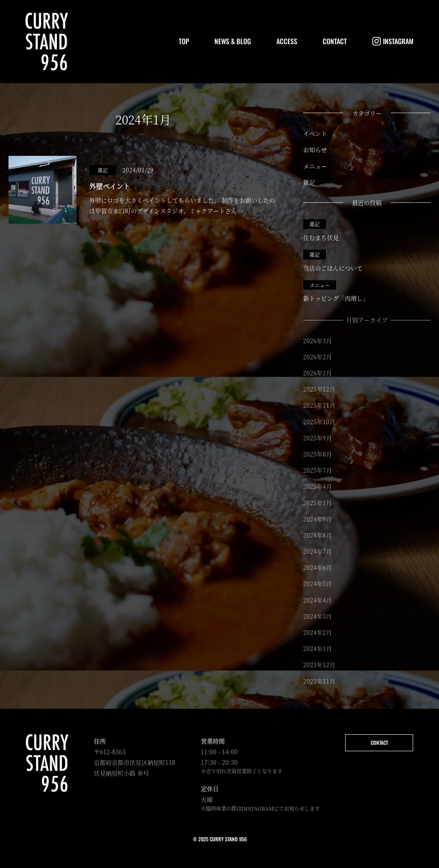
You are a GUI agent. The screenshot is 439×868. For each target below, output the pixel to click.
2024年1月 (318, 649)
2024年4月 (318, 600)
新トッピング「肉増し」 (336, 291)
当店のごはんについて (333, 261)
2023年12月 (319, 665)
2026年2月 (318, 357)
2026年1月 (318, 373)
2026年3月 (318, 341)
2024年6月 (318, 568)
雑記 (309, 182)
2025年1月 (318, 503)
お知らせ (315, 150)
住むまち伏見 (321, 230)
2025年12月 (319, 390)
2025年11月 (319, 406)
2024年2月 (318, 633)
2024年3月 (318, 617)
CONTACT (379, 743)
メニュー (315, 166)
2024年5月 (318, 584)
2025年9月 (318, 438)
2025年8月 (318, 454)
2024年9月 (318, 519)
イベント (315, 133)
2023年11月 (319, 682)
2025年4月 (318, 487)
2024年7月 (318, 552)
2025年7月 (318, 471)
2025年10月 (319, 422)
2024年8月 (318, 535)
